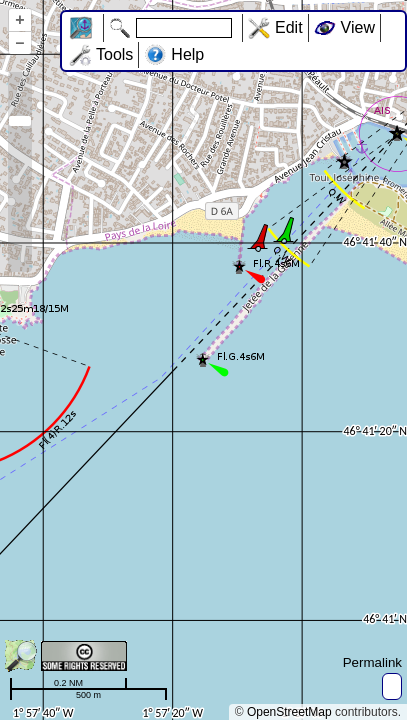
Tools (114, 54)
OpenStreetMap (289, 712)
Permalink (372, 662)
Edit (289, 27)
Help (187, 54)
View (358, 27)
